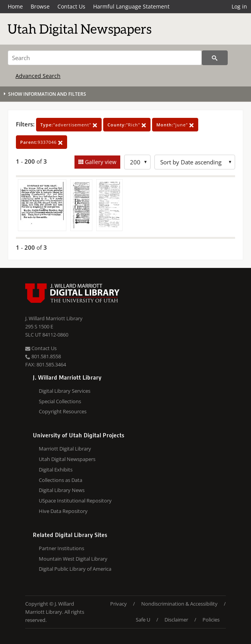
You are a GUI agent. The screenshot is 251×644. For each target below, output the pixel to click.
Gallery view (100, 162)
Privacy (119, 604)
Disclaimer (176, 620)
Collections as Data (61, 480)
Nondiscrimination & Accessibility (179, 604)
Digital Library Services (65, 391)
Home (15, 6)
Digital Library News (62, 490)
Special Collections (60, 401)
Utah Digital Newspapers (67, 459)
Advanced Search (38, 76)
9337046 (42, 142)
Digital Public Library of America (75, 569)
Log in (239, 6)
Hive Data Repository (63, 511)
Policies (211, 620)
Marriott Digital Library (65, 449)
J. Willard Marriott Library (54, 318)
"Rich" (127, 125)
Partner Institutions (61, 548)
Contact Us (71, 6)
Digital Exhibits (56, 470)
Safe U (143, 620)
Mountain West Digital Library (73, 559)
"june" (175, 125)
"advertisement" (69, 125)
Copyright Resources (63, 411)
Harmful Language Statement (131, 6)
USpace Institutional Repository (75, 501)
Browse (40, 6)
